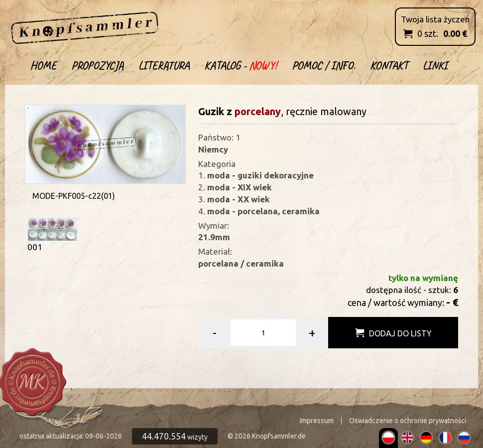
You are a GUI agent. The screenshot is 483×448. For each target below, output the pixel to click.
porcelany (258, 111)
